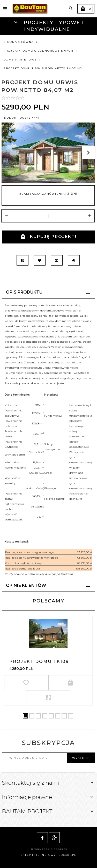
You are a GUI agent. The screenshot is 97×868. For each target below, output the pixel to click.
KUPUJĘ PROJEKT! (48, 237)
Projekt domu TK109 (39, 662)
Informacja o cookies (48, 849)
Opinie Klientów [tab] (26, 585)
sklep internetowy (38, 855)
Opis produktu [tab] (24, 292)
